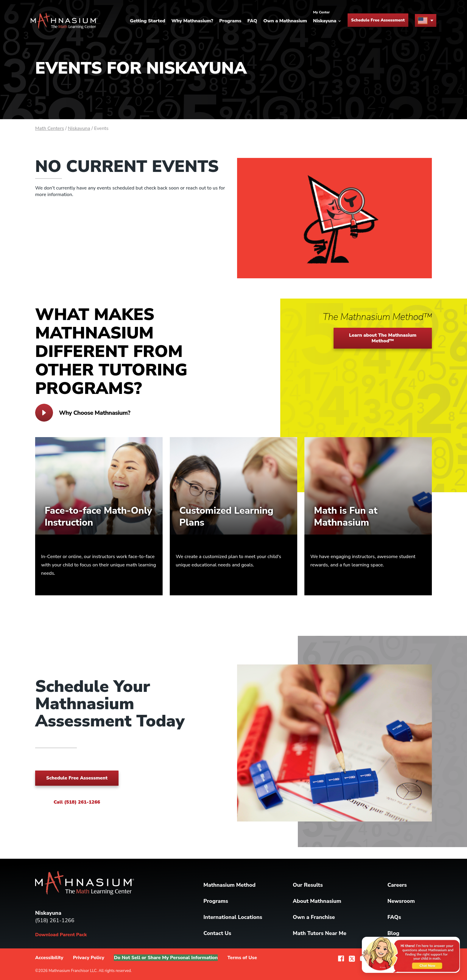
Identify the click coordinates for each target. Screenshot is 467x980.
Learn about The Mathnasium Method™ (383, 338)
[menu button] (426, 20)
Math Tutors (320, 933)
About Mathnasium (317, 901)
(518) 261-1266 (55, 920)
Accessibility (49, 958)
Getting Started (148, 21)
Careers (397, 885)
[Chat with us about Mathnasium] (409, 954)
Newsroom (401, 901)
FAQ (252, 21)
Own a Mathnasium (285, 21)
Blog (393, 933)
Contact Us (217, 933)
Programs (230, 21)
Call (77, 802)
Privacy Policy (89, 958)
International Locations (233, 917)
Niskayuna (79, 128)
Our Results (308, 885)
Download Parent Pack (61, 935)
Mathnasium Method (229, 885)
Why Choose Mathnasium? (83, 413)
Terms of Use (242, 958)
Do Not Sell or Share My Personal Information (166, 958)
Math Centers (50, 128)
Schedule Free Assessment (378, 20)
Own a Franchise (314, 917)
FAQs (394, 917)
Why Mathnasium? (192, 21)
